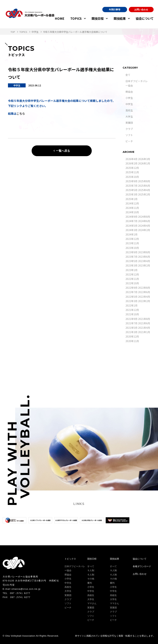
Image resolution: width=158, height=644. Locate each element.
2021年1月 (144, 332)
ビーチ (129, 141)
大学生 (129, 116)
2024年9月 (131, 217)
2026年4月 (131, 159)
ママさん (92, 603)
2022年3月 (131, 301)
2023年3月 (131, 265)
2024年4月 (144, 226)
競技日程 (98, 18)
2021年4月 (144, 328)
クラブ (129, 129)
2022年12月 (132, 274)
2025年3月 (131, 194)
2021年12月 (132, 310)
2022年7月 (131, 292)
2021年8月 (144, 319)
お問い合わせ (141, 10)
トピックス (70, 559)
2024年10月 (132, 212)
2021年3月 (131, 332)
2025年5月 (131, 190)
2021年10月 (132, 314)
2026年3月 (144, 159)
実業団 (129, 123)
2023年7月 (131, 257)
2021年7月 (131, 323)
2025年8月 (144, 181)
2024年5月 (131, 226)
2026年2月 (131, 163)
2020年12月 (132, 336)
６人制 (91, 575)
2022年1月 (131, 305)
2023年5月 (131, 261)
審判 (90, 583)
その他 (91, 579)
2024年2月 (144, 230)
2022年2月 (144, 301)
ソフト (129, 135)
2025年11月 (132, 172)
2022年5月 (131, 297)
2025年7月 (131, 186)
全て (128, 75)
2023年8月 (144, 252)
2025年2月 (144, 194)
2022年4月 (144, 297)
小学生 (129, 98)
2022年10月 (132, 283)
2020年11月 (132, 341)
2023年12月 (132, 239)
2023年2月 (144, 265)
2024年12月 (132, 203)
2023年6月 (144, 257)
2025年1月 (131, 199)
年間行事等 (115, 10)
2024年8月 (144, 217)
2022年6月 (144, 292)
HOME (60, 18)
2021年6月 (144, 323)
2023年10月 (132, 248)
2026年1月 (144, 163)
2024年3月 (131, 230)
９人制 (91, 570)
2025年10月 (132, 177)
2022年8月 (144, 288)
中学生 (129, 104)
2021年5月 (131, 328)
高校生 (129, 110)
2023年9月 (131, 252)
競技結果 (120, 18)
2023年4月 (144, 261)
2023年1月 (131, 270)
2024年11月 (132, 208)
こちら (21, 114)
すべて (91, 566)
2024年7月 (131, 221)
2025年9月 (131, 181)
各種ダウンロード (142, 566)
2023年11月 (132, 243)
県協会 (129, 92)
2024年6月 (144, 221)
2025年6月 (144, 186)
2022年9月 (131, 288)
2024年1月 (131, 234)
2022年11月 (132, 279)
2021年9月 (131, 319)
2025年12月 (132, 168)
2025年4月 (144, 190)
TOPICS (76, 18)
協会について (145, 18)
